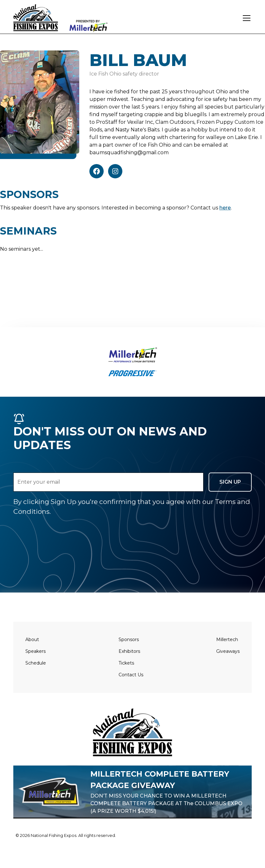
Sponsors (129, 639)
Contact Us (131, 675)
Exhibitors (129, 651)
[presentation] (61, 529)
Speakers (36, 651)
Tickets (126, 663)
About (32, 639)
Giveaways (228, 651)
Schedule (36, 663)
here (225, 208)
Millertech (227, 639)
